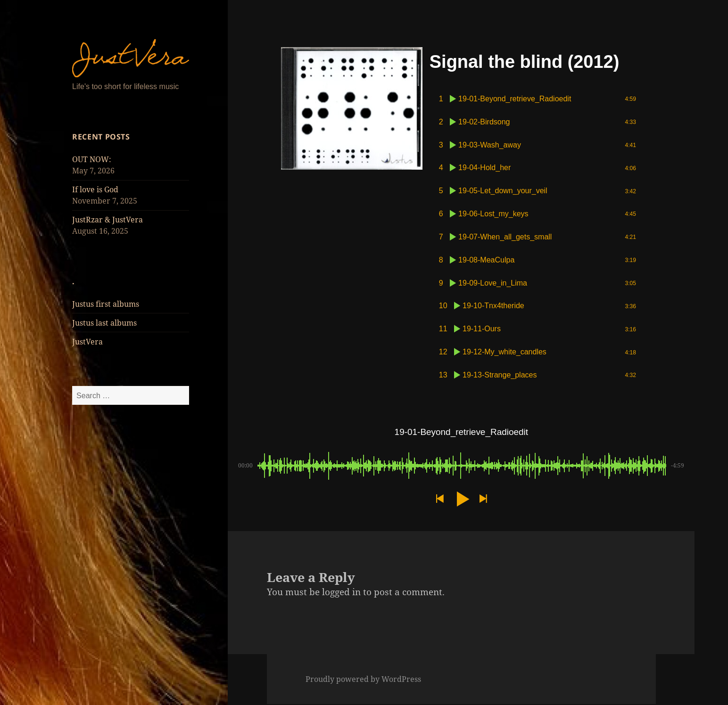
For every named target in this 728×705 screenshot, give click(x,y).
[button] (439, 500)
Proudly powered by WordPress (363, 680)
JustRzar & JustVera (108, 220)
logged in (341, 593)
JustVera (87, 342)
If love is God (95, 189)
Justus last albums (104, 323)
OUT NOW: (92, 159)
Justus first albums (106, 304)
